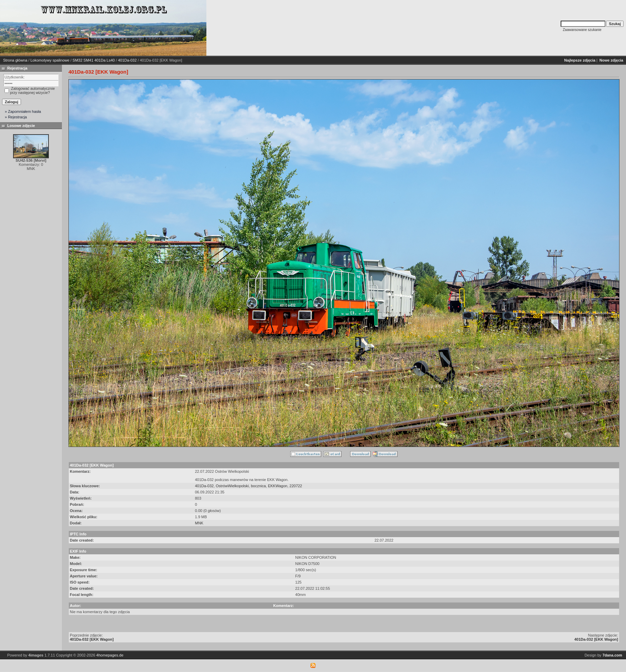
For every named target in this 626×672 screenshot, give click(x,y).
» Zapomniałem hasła (23, 111)
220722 (296, 486)
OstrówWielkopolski (232, 486)
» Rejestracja (16, 117)
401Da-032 (127, 60)
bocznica (258, 486)
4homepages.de (110, 655)
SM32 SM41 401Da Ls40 (94, 60)
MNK (199, 523)
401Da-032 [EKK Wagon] (92, 639)
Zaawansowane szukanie (582, 30)
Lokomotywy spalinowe (50, 60)
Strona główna (15, 60)
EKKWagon (278, 486)
